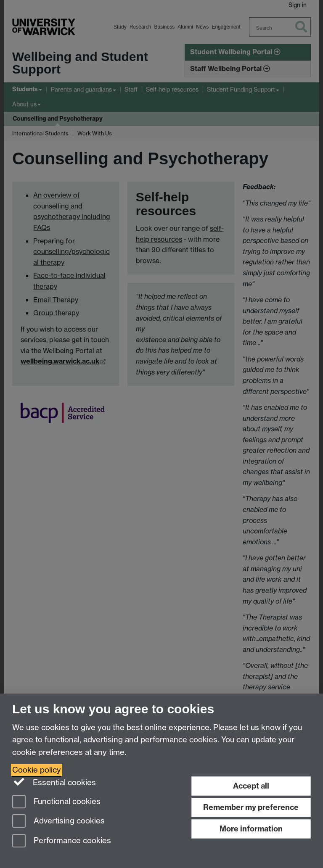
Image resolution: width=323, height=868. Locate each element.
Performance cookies (62, 841)
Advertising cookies (58, 822)
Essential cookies (54, 782)
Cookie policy (37, 770)
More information (251, 829)
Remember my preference (251, 807)
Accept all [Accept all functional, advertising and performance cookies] (251, 786)
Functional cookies (56, 802)
